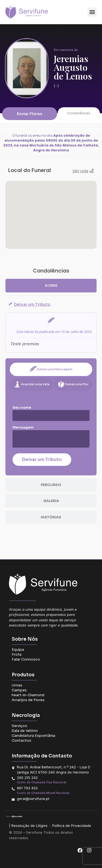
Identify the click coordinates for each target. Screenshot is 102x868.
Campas (19, 690)
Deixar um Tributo (42, 459)
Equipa (18, 650)
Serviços (19, 726)
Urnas (17, 685)
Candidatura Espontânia (33, 736)
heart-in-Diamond (28, 695)
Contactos (21, 740)
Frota (17, 654)
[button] (92, 12)
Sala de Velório (25, 731)
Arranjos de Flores (28, 700)
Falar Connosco (26, 659)
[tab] (51, 286)
